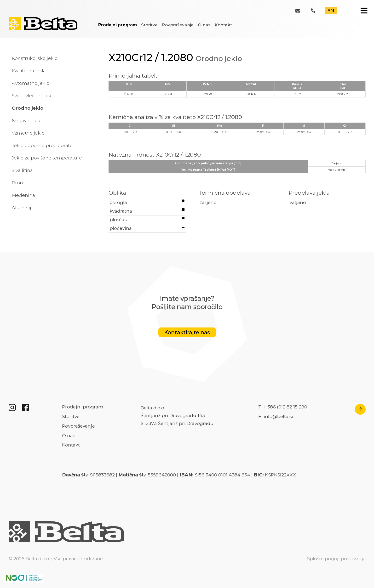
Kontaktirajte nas (187, 332)
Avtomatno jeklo (31, 83)
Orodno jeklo (28, 108)
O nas (204, 25)
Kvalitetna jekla (29, 71)
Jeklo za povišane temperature (47, 158)
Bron (17, 183)
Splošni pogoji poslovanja (336, 559)
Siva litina (22, 170)
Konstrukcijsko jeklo (35, 58)
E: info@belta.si (276, 416)
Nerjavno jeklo (28, 120)
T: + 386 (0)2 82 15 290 (283, 407)
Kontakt (223, 25)
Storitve (149, 25)
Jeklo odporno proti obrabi (42, 145)
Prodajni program (118, 25)
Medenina (23, 195)
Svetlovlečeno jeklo (34, 96)
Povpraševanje (178, 25)
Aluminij (21, 208)
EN (331, 11)
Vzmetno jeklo (28, 133)
